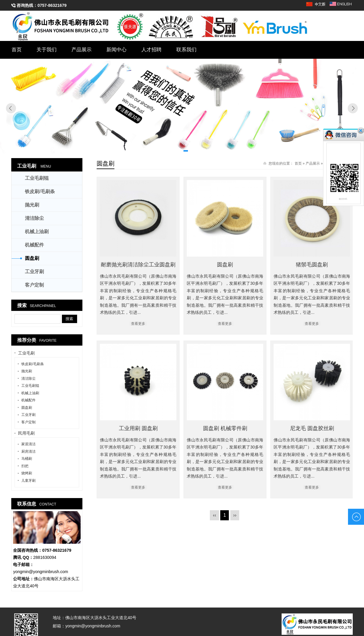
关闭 (361, 131)
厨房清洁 (28, 451)
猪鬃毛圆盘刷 (312, 265)
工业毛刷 (27, 166)
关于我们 (47, 50)
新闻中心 (116, 50)
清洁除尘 (34, 218)
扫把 (25, 466)
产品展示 (82, 50)
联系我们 (186, 50)
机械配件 (34, 245)
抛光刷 (32, 205)
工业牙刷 (34, 272)
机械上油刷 (37, 232)
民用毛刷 (26, 433)
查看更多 (138, 324)
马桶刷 (27, 459)
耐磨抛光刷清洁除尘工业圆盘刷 (138, 265)
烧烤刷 (27, 473)
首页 (17, 50)
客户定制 (34, 285)
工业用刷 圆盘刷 (155, 427)
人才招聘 (151, 50)
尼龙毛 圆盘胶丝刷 (278, 428)
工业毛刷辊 (37, 178)
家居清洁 (28, 444)
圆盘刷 (225, 265)
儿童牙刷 (28, 481)
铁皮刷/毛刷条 (40, 191)
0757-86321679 (52, 5)
